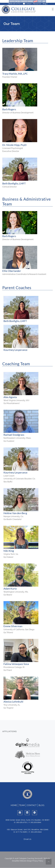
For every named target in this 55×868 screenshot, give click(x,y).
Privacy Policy (38, 860)
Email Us (27, 838)
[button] (53, 9)
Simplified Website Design (22, 860)
